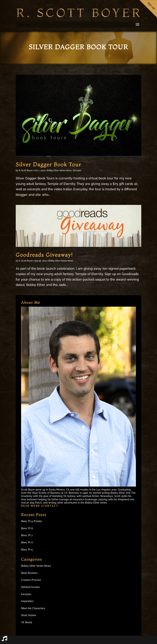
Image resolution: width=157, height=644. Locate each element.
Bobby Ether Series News (59, 170)
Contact (50, 506)
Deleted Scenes (30, 587)
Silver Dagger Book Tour (48, 164)
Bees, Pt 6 (27, 542)
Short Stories (29, 615)
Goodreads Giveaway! (44, 255)
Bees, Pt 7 (27, 535)
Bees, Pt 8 (27, 528)
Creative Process (31, 580)
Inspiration (27, 601)
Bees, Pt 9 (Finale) (31, 521)
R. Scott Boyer (26, 170)
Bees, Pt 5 (27, 550)
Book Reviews (29, 573)
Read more (31, 506)
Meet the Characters (33, 608)
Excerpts (77, 170)
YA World (27, 622)
